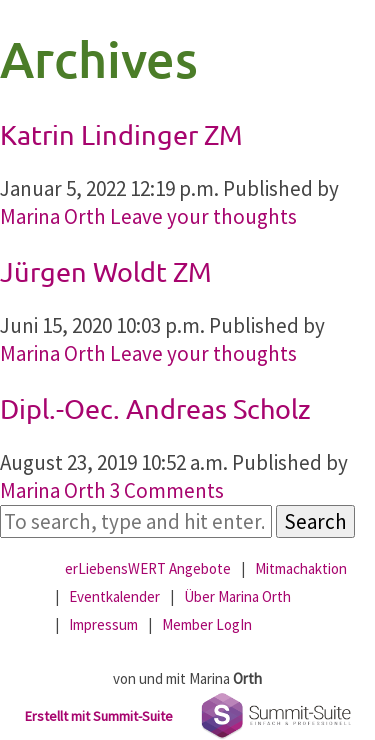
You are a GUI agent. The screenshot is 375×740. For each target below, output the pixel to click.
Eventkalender (114, 596)
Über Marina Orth (237, 596)
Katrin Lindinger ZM (121, 134)
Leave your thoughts (203, 216)
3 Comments (167, 490)
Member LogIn (207, 624)
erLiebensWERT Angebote (148, 568)
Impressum (103, 624)
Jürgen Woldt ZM (106, 271)
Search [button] (315, 521)
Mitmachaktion (301, 568)
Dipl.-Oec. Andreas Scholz (155, 408)
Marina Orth (53, 216)
